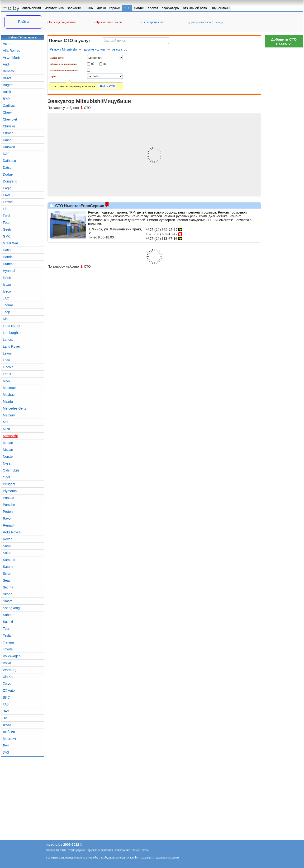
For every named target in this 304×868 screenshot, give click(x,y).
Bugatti (8, 85)
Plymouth (10, 491)
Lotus (7, 374)
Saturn (8, 567)
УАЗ (6, 752)
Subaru (8, 615)
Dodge (8, 174)
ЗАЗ (6, 711)
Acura (7, 44)
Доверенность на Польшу (205, 22)
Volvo (7, 663)
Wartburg (10, 670)
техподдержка (77, 850)
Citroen (8, 133)
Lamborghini (12, 333)
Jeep (6, 312)
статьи (145, 850)
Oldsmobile (11, 470)
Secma (8, 587)
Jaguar (8, 305)
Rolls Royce (12, 532)
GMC (7, 236)
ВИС (6, 697)
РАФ (6, 746)
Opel (6, 477)
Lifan (6, 360)
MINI (6, 429)
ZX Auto (9, 691)
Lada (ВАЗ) (11, 326)
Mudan (8, 443)
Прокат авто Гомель (108, 22)
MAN (7, 381)
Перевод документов (62, 22)
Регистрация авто (153, 22)
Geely (7, 229)
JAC (6, 298)
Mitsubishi (10, 436)
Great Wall (11, 243)
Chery (7, 112)
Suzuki (8, 622)
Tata (6, 629)
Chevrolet (10, 119)
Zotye (7, 684)
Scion (7, 574)
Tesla (7, 635)
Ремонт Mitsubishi (63, 49)
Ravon (8, 518)
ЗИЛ (6, 718)
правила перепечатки (100, 850)
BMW (7, 78)
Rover (7, 539)
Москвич (9, 739)
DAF (6, 154)
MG (6, 422)
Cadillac (9, 106)
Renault (9, 525)
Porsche (9, 505)
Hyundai (9, 271)
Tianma (8, 642)
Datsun (8, 168)
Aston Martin (12, 57)
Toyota (8, 649)
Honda (8, 257)
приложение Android (128, 850)
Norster (8, 457)
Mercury (9, 415)
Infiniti (7, 278)
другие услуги (94, 49)
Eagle (7, 188)
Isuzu (7, 285)
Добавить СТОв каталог (284, 41)
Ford (6, 216)
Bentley (8, 71)
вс (105, 64)
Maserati (9, 388)
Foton (7, 223)
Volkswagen (12, 656)
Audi (6, 64)
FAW (6, 195)
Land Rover (11, 346)
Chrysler (9, 126)
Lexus (7, 353)
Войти (23, 22)
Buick (7, 92)
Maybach (10, 395)
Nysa (7, 463)
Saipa (7, 553)
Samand (9, 560)
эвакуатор (120, 49)
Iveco (7, 291)
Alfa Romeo (12, 51)
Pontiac (8, 498)
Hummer (9, 264)
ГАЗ (6, 704)
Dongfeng (10, 181)
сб (93, 64)
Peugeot (9, 484)
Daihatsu (9, 161)
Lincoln (8, 367)
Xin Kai (8, 677)
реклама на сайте (56, 850)
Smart (7, 601)
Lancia (8, 340)
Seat (6, 580)
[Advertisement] (284, 121)
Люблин (9, 732)
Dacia (7, 140)
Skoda (8, 594)
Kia (5, 319)
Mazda (8, 401)
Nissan (8, 450)
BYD (6, 99)
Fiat (6, 209)
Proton (8, 512)
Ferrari (8, 202)
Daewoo (9, 147)
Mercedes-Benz (14, 408)
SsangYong (11, 608)
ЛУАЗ (7, 725)
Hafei (7, 250)
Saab (7, 546)
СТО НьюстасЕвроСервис (79, 206)
